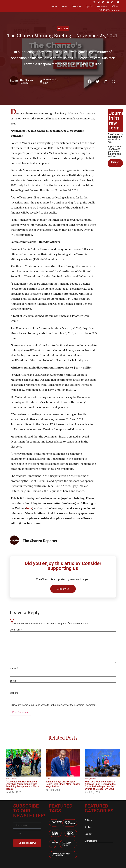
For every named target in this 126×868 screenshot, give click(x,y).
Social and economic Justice (66, 844)
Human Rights (55, 833)
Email (14, 681)
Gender (55, 843)
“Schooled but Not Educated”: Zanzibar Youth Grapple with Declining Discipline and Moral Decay (23, 785)
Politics (15, 779)
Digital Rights (70, 833)
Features (77, 6)
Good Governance (71, 823)
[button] (118, 2)
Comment (16, 630)
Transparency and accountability (60, 855)
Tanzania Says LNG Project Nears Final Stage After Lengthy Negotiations (63, 784)
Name (14, 668)
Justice (88, 827)
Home (54, 6)
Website (14, 693)
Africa (115, 6)
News (65, 6)
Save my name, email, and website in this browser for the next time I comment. (55, 705)
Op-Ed (89, 6)
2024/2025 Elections (109, 10)
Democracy (57, 822)
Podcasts (102, 6)
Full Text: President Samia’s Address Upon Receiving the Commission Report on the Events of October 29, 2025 (100, 785)
